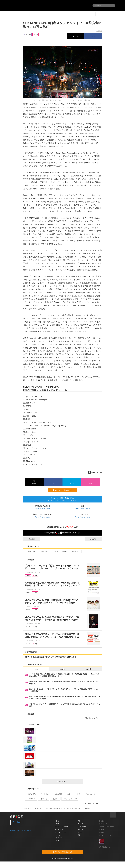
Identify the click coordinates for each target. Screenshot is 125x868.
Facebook (17, 822)
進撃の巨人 (75, 552)
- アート (58, 835)
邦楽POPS (31, 552)
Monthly (89, 669)
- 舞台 (57, 824)
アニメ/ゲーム (90, 794)
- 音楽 (57, 821)
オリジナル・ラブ (70, 799)
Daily (36, 669)
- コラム (79, 832)
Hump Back (31, 799)
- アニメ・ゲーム (61, 832)
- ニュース (80, 824)
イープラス (27, 809)
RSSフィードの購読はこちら (64, 490)
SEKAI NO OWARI (59, 552)
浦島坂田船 (31, 794)
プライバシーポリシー (106, 835)
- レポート (80, 829)
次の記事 (95, 539)
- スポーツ (59, 838)
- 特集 (79, 835)
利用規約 (102, 832)
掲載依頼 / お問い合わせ (106, 827)
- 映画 (57, 841)
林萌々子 (43, 799)
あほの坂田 (57, 794)
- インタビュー (81, 827)
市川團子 (55, 799)
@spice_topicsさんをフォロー (21, 830)
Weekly (62, 669)
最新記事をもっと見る (92, 718)
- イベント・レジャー (62, 827)
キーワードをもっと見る (92, 804)
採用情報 (102, 829)
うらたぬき (44, 794)
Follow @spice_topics (43, 509)
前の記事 (30, 539)
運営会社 (102, 821)
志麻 (68, 794)
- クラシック (59, 829)
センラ (77, 794)
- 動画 (79, 821)
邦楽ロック (44, 552)
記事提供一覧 (103, 824)
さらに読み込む (69, 782)
